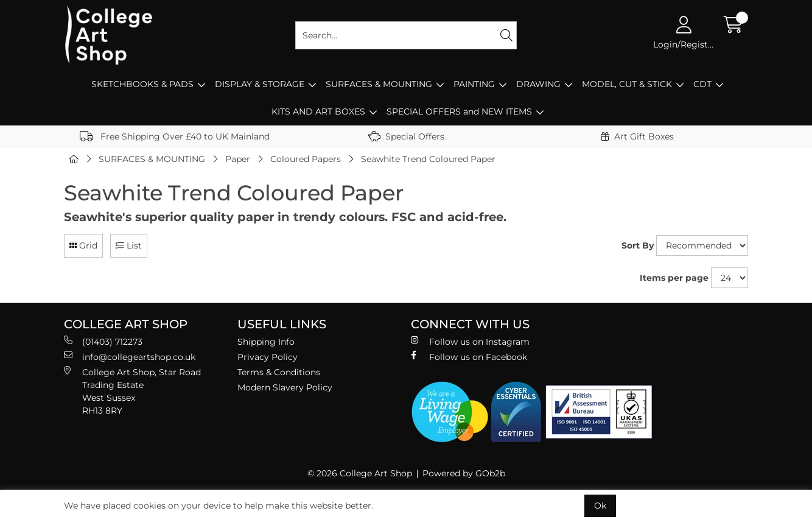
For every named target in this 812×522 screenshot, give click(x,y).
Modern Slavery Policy (285, 387)
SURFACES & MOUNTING (379, 84)
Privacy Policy (268, 357)
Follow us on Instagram (470, 341)
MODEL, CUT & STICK (627, 84)
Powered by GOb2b (464, 473)
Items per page (674, 278)
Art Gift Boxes (637, 136)
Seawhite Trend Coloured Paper (428, 159)
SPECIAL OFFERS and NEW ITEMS (459, 111)
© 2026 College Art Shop (360, 473)
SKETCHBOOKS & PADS (142, 84)
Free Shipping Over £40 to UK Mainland (175, 136)
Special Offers (406, 136)
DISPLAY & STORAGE (260, 84)
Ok (600, 506)
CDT (702, 84)
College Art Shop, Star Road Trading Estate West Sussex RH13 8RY (132, 391)
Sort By (638, 245)
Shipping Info (266, 342)
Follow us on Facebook (469, 357)
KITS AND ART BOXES (318, 111)
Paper (238, 159)
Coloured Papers (306, 159)
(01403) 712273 (103, 341)
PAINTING (474, 84)
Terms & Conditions (279, 372)
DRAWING (538, 84)
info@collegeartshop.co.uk (130, 357)
